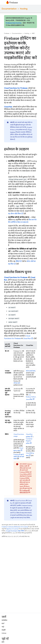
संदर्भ (3, 623)
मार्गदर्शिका (4, 620)
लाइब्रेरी (4, 630)
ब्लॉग (3, 642)
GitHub (4, 633)
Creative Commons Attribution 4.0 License (15, 527)
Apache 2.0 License (12, 529)
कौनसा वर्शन (17, 383)
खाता (30, 454)
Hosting (24, 9)
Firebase (7, 33)
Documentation (9, 9)
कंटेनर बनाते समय (31, 371)
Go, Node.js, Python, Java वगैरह (31, 397)
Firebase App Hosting (13, 23)
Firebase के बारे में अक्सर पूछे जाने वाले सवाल (19, 457)
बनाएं (33, 33)
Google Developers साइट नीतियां (15, 531)
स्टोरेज (29, 441)
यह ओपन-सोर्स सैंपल (14, 214)
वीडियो (18, 261)
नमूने (3, 627)
